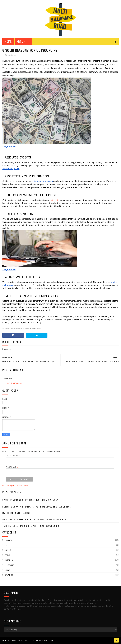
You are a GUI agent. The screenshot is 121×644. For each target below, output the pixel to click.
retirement (9, 565)
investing (9, 560)
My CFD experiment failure (16, 513)
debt (7, 545)
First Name (12, 467)
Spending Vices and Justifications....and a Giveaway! (30, 500)
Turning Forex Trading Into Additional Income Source (31, 526)
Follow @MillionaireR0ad (15, 485)
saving (7, 570)
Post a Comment (14, 383)
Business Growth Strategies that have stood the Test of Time (36, 506)
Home (8, 41)
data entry (55, 200)
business (12, 55)
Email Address (14, 456)
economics (9, 550)
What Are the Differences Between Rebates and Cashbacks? (34, 519)
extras (7, 555)
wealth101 (9, 575)
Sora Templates (8, 640)
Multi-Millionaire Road (44, 640)
